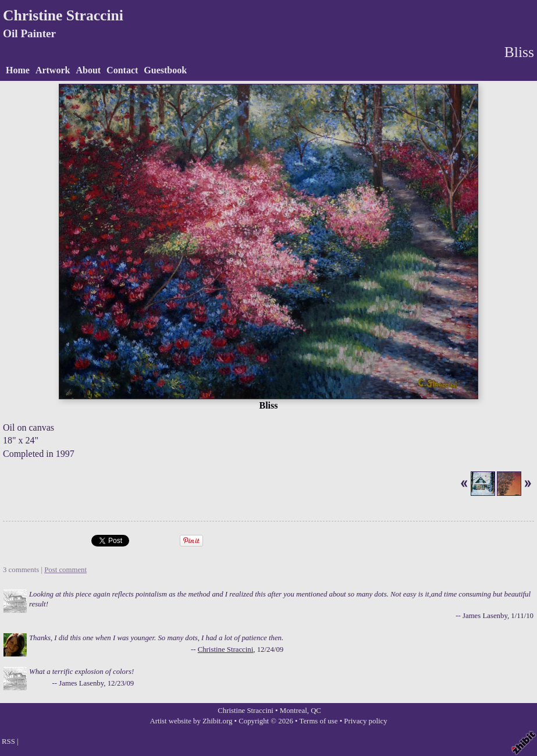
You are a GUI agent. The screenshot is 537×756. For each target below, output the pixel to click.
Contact (122, 70)
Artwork (53, 70)
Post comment (65, 570)
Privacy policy (365, 721)
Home (18, 70)
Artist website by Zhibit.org (191, 721)
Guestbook (165, 70)
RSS (8, 741)
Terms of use (319, 721)
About (88, 70)
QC (316, 711)
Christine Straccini (63, 15)
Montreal (294, 711)
